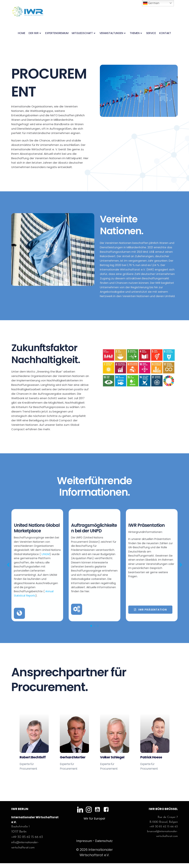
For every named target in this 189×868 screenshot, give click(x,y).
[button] (8, 633)
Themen (136, 33)
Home (22, 33)
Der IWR (35, 33)
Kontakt (165, 33)
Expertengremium (57, 33)
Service (151, 33)
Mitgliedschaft (84, 33)
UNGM (18, 626)
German (151, 3)
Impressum (84, 846)
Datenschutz (104, 846)
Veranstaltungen (113, 33)
